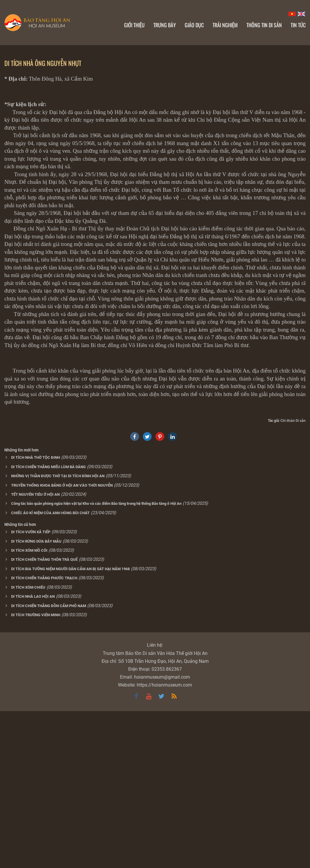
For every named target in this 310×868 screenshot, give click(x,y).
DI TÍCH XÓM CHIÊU (28, 744)
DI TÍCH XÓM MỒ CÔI (29, 707)
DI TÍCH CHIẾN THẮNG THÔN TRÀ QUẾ (44, 716)
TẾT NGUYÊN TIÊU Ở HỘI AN (35, 651)
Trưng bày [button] (165, 25)
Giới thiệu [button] (134, 25)
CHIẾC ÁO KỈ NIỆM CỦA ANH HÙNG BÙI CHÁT (50, 670)
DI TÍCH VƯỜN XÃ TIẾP (31, 689)
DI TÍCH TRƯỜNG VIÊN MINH (36, 772)
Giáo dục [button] (194, 25)
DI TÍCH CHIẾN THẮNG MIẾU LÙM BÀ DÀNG (48, 624)
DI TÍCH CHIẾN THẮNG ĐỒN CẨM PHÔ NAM (49, 763)
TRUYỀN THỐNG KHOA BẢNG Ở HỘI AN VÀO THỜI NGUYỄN (62, 642)
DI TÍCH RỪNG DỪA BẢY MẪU (36, 698)
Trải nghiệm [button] (225, 25)
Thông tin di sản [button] (264, 25)
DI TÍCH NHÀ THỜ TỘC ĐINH (36, 614)
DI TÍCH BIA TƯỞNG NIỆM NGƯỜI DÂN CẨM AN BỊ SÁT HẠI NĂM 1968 (70, 726)
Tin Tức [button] (298, 25)
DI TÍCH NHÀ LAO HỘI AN (33, 753)
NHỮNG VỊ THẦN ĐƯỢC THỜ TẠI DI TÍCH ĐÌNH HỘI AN (58, 633)
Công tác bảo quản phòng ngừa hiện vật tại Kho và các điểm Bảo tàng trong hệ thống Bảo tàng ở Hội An (96, 660)
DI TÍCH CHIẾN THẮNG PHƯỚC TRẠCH (44, 735)
